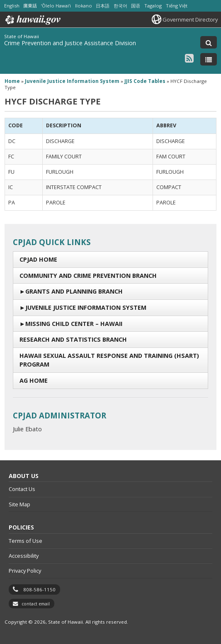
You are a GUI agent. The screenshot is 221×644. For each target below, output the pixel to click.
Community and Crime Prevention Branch (88, 276)
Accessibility (24, 556)
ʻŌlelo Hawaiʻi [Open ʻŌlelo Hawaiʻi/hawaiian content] (56, 6)
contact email (36, 604)
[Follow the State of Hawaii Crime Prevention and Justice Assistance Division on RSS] (189, 58)
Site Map (19, 504)
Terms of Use (25, 541)
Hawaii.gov (32, 20)
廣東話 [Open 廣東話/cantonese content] (30, 6)
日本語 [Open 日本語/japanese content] (103, 6)
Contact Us (22, 489)
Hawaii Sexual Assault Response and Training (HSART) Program (109, 360)
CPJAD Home (38, 259)
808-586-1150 (39, 589)
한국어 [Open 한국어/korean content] (120, 6)
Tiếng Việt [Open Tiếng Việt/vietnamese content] (177, 6)
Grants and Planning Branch (74, 291)
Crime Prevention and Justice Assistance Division (70, 43)
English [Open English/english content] (12, 6)
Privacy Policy (25, 571)
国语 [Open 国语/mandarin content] (136, 6)
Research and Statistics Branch (73, 339)
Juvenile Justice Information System (86, 307)
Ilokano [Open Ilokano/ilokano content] (84, 6)
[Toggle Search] (209, 42)
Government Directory (190, 19)
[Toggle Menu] (209, 59)
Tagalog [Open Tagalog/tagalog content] (153, 6)
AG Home (34, 380)
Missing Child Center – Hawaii (74, 324)
